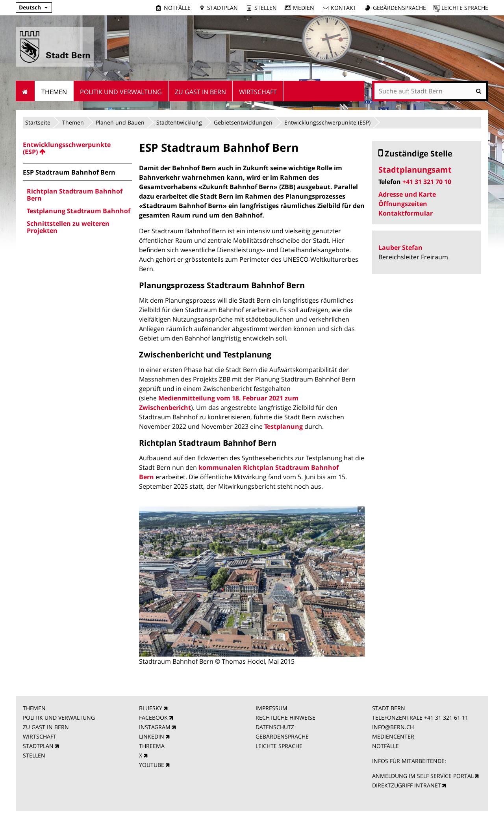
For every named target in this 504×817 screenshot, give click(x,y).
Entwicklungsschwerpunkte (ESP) (327, 122)
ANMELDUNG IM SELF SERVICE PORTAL (423, 776)
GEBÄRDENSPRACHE (282, 736)
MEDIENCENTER (393, 736)
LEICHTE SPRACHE (279, 746)
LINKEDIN (152, 736)
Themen (73, 122)
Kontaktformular (406, 213)
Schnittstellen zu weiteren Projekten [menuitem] (68, 227)
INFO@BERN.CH (393, 727)
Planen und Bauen (120, 122)
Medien (304, 8)
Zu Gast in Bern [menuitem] (200, 92)
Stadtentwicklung (179, 122)
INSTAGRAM (155, 727)
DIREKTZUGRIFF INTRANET (407, 785)
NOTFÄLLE (385, 746)
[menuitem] (78, 148)
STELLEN (34, 755)
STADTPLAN (38, 746)
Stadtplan (222, 8)
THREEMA (152, 746)
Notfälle (177, 8)
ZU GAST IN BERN (46, 727)
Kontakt (344, 8)
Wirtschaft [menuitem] (258, 92)
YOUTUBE (152, 765)
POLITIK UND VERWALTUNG (59, 717)
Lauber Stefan (400, 248)
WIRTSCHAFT (40, 736)
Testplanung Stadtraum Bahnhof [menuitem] (79, 211)
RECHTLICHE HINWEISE (285, 717)
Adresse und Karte (407, 194)
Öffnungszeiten (403, 204)
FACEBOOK (153, 717)
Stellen (266, 8)
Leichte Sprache (465, 8)
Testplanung (283, 426)
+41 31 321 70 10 (427, 182)
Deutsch (30, 7)
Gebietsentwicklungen (243, 122)
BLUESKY (151, 708)
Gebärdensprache (399, 8)
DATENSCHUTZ (275, 727)
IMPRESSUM (271, 708)
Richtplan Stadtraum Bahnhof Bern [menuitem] (75, 195)
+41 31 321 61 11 (446, 717)
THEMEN (34, 708)
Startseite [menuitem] (25, 91)
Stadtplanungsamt (415, 170)
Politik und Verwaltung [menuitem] (121, 92)
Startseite (38, 122)
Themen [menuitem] (54, 92)
